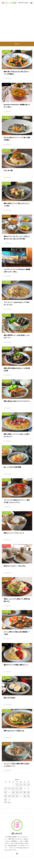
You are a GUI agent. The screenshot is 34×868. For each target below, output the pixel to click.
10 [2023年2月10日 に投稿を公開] (21, 788)
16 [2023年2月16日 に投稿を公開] (17, 792)
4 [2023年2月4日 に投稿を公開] (25, 785)
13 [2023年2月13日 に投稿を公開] (6, 792)
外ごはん (6, 84)
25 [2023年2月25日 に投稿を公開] (25, 796)
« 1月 (5, 802)
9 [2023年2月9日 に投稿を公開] (17, 788)
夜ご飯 (6, 51)
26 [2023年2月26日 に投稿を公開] (28, 796)
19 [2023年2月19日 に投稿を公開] (28, 792)
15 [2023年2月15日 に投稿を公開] (13, 792)
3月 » (9, 802)
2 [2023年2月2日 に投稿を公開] (17, 785)
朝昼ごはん (6, 216)
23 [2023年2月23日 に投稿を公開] (17, 796)
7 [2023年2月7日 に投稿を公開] (9, 788)
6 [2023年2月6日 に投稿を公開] (6, 788)
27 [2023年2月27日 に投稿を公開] (6, 800)
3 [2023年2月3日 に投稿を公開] (21, 785)
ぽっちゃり (17, 833)
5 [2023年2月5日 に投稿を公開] (28, 785)
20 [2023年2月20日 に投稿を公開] (6, 796)
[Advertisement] (17, 24)
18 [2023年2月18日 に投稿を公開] (25, 792)
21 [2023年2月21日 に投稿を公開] (9, 796)
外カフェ (6, 546)
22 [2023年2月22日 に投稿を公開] (13, 796)
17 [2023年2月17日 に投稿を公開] (21, 792)
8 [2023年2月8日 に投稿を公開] (13, 788)
